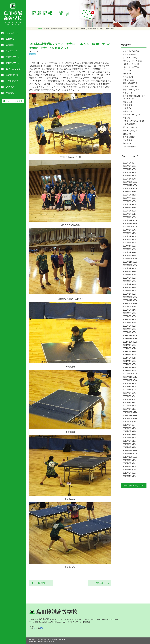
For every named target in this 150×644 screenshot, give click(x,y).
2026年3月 (129, 172)
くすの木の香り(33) (131, 51)
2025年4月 (129, 208)
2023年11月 (130, 262)
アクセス (10, 87)
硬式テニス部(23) (130, 127)
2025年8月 (129, 195)
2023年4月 (129, 284)
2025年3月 (129, 211)
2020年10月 (130, 380)
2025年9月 (129, 192)
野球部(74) (127, 140)
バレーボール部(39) (131, 67)
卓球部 (40, 29)
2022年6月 (129, 316)
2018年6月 (129, 470)
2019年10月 (130, 419)
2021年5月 (129, 358)
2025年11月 (130, 185)
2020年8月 (129, 387)
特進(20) (126, 118)
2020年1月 (129, 409)
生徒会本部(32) (129, 124)
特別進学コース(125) (132, 115)
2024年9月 (129, 230)
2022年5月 (129, 319)
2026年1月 (129, 179)
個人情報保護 (85, 622)
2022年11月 (130, 300)
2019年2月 (129, 444)
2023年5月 (129, 281)
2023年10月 (130, 265)
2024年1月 (129, 256)
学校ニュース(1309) (131, 90)
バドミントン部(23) (131, 64)
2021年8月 (129, 348)
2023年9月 (129, 268)
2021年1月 (129, 371)
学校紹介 (10, 39)
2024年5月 (129, 243)
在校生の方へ (12, 63)
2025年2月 (129, 214)
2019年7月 (129, 428)
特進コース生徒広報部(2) (133, 121)
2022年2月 (129, 329)
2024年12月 (130, 220)
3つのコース (12, 51)
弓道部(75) (127, 93)
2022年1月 (129, 332)
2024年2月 (129, 252)
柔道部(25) (127, 102)
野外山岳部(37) (129, 137)
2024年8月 (129, 233)
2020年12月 (130, 374)
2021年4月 (129, 361)
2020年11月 (130, 377)
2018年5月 (129, 473)
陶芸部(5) (127, 143)
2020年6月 (129, 393)
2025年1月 (129, 217)
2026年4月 (129, 169)
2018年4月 (129, 476)
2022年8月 (129, 310)
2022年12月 (130, 297)
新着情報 (10, 45)
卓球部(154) (128, 77)
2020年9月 (129, 383)
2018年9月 (129, 460)
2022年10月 (130, 304)
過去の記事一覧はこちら (134, 486)
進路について (12, 75)
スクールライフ (13, 69)
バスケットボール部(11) (133, 61)
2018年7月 (129, 467)
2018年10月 (130, 457)
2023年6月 (129, 278)
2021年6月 (129, 355)
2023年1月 (129, 294)
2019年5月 (129, 435)
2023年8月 (129, 272)
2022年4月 (129, 323)
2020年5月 (129, 396)
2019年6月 (129, 431)
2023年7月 (129, 275)
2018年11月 (130, 454)
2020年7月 (129, 390)
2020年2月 (129, 406)
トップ (32, 29)
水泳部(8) (127, 108)
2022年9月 (129, 307)
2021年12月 (130, 335)
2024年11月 (130, 224)
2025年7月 (129, 198)
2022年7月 (129, 313)
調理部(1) (127, 134)
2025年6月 (129, 201)
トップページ (12, 33)
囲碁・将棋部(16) (130, 83)
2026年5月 (129, 166)
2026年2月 (129, 176)
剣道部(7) (127, 74)
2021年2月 (129, 367)
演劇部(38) (127, 111)
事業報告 (10, 93)
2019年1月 (129, 447)
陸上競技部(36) (129, 147)
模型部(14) (127, 105)
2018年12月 (130, 451)
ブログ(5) (127, 70)
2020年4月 (129, 399)
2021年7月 (129, 351)
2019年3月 (129, 441)
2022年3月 (129, 326)
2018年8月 (129, 463)
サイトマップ (73, 622)
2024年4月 (129, 246)
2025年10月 (130, 188)
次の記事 (41, 583)
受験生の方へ (12, 57)
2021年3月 (129, 364)
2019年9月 (129, 422)
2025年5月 (129, 204)
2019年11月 (130, 415)
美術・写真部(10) (130, 131)
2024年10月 (130, 227)
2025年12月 (130, 182)
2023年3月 (129, 288)
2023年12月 (130, 259)
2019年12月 (130, 412)
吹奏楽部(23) (128, 80)
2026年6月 (129, 163)
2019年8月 (129, 425)
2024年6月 (129, 240)
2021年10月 (130, 342)
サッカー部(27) (129, 54)
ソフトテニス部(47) (131, 58)
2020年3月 (129, 403)
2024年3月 (129, 249)
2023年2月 (129, 291)
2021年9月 (129, 345)
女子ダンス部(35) (130, 86)
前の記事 (101, 583)
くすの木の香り (13, 81)
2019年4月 (129, 438)
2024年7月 (129, 236)
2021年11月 (130, 339)
